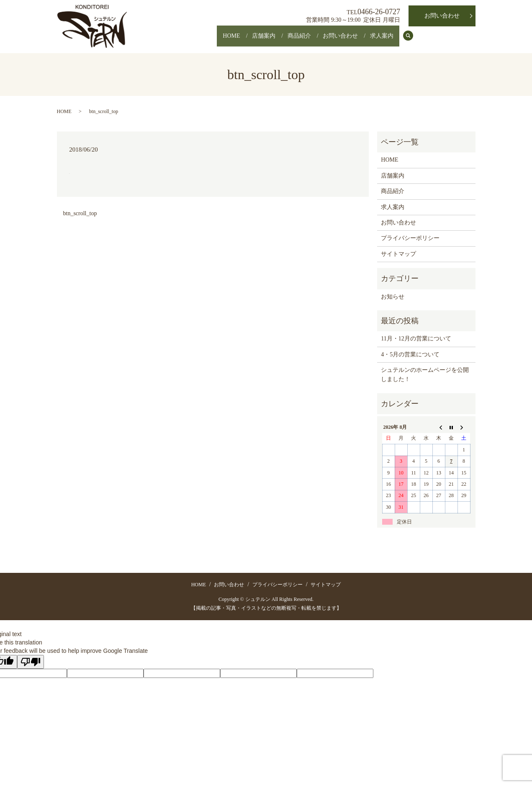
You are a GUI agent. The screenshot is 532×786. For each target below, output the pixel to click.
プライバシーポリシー (410, 238)
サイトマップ (398, 254)
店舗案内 (244, 40)
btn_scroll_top (80, 213)
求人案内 (379, 40)
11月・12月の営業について (416, 339)
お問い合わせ (332, 40)
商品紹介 (285, 40)
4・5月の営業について (410, 354)
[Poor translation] (31, 662)
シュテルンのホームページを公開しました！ (425, 375)
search (412, 40)
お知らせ (393, 297)
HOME (206, 40)
